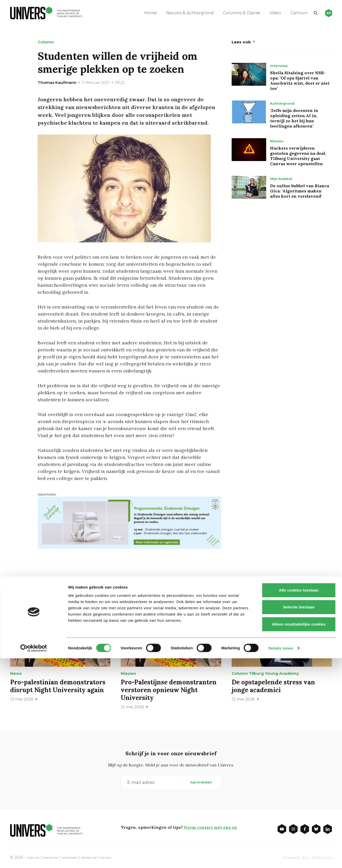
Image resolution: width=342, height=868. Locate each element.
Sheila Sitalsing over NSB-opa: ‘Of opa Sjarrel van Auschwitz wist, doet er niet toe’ (300, 81)
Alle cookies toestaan (299, 800)
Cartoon (288, 13)
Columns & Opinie (231, 13)
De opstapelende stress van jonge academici (273, 686)
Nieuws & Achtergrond (179, 13)
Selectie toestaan (299, 817)
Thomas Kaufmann (57, 82)
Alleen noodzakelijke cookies (299, 834)
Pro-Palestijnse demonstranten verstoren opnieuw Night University (169, 690)
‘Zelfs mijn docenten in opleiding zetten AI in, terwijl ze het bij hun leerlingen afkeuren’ (294, 118)
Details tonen (281, 858)
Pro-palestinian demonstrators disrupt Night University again (58, 686)
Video (265, 13)
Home (140, 13)
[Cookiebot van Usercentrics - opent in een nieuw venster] (34, 858)
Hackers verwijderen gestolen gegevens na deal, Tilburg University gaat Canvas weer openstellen (298, 156)
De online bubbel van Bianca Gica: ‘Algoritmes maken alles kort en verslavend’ (300, 191)
